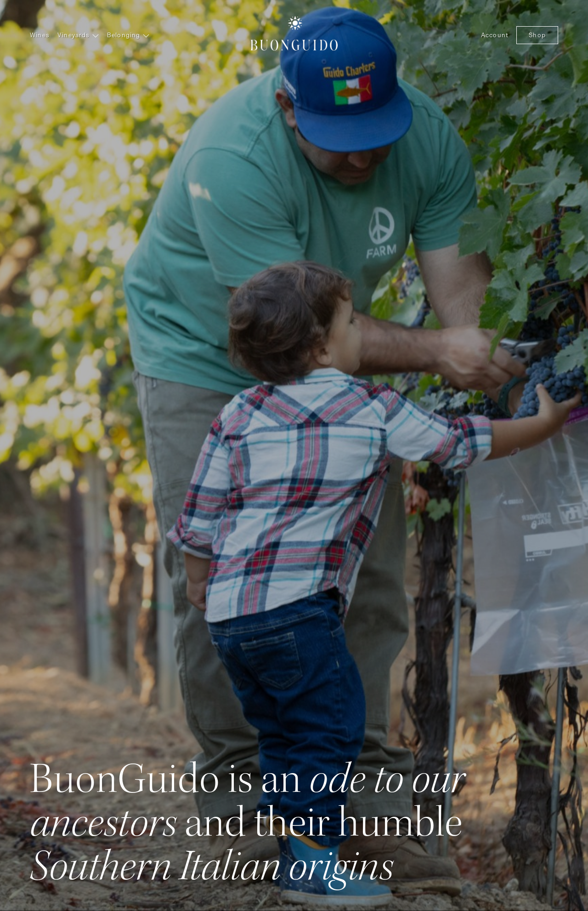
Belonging (128, 35)
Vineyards (78, 35)
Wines (40, 35)
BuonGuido (294, 32)
